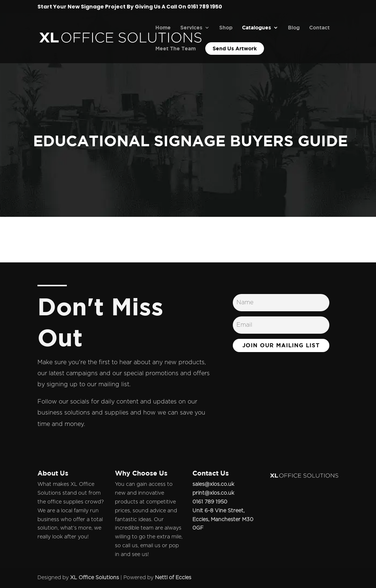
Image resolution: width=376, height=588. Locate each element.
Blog (294, 28)
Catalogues (256, 28)
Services (191, 28)
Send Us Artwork (235, 48)
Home (163, 28)
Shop (226, 28)
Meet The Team (176, 49)
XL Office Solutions (95, 578)
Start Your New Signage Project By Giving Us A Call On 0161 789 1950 (130, 7)
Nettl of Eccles (173, 578)
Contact (319, 28)
